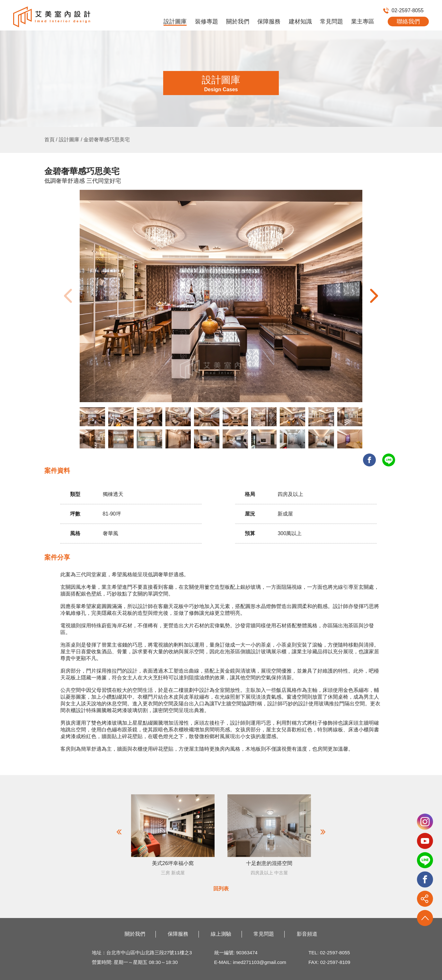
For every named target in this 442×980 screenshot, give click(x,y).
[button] (374, 296)
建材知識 (300, 22)
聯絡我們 (408, 22)
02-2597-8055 (403, 10)
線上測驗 (221, 934)
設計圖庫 (175, 22)
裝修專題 (207, 22)
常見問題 (331, 22)
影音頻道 (307, 934)
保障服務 (269, 22)
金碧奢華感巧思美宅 (107, 140)
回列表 (221, 889)
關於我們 (238, 22)
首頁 (49, 140)
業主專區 (363, 22)
